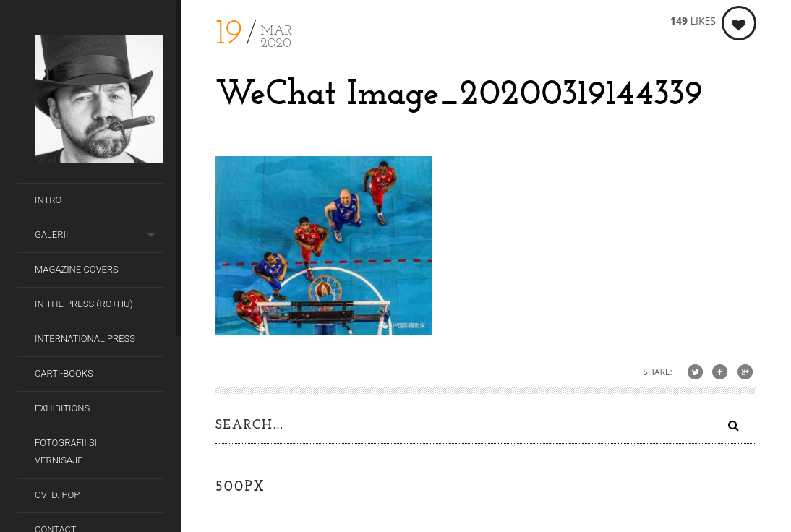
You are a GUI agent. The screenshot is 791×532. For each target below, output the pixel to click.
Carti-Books (64, 373)
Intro (48, 200)
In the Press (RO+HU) (84, 304)
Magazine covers (77, 269)
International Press (85, 339)
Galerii (51, 235)
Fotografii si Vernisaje (66, 451)
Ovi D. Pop (57, 495)
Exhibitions (62, 408)
